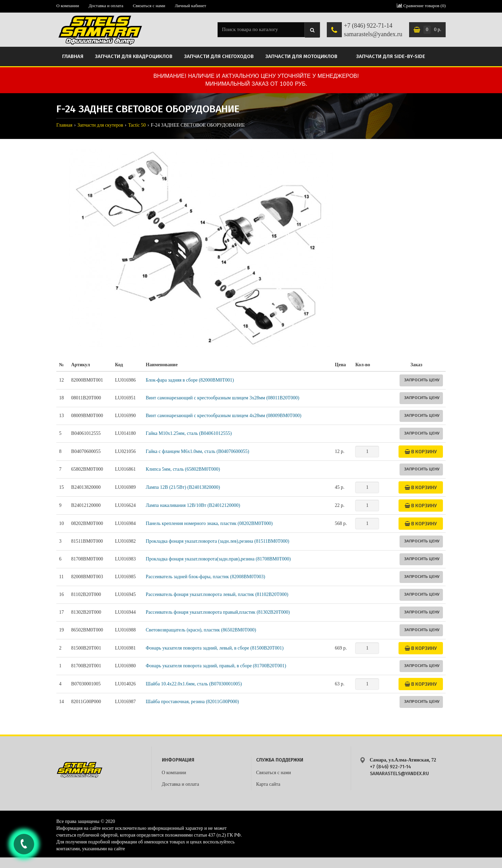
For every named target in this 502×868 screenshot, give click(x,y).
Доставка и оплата (106, 6)
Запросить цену (422, 380)
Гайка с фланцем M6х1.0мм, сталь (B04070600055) (198, 451)
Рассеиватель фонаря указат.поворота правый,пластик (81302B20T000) (218, 612)
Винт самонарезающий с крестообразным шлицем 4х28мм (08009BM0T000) (224, 416)
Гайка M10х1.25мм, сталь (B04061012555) (189, 433)
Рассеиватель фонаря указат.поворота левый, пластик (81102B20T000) (217, 594)
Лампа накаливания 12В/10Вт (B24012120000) (193, 505)
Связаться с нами (149, 6)
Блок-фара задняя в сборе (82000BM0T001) (190, 380)
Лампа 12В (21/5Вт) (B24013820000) (183, 487)
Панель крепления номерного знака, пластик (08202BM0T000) (209, 523)
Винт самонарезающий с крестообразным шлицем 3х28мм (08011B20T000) (223, 398)
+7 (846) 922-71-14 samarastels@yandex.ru (373, 30)
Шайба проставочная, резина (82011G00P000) (192, 702)
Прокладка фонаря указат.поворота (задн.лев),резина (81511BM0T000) (218, 541)
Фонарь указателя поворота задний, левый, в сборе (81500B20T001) (215, 648)
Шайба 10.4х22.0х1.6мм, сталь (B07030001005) (194, 684)
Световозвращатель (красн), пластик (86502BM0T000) (201, 630)
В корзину (421, 451)
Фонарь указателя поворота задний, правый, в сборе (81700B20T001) (216, 666)
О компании (68, 6)
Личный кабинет (191, 6)
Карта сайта (268, 784)
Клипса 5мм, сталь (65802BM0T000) (183, 469)
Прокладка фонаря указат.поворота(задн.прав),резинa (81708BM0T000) (218, 559)
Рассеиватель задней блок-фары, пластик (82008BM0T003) (206, 577)
